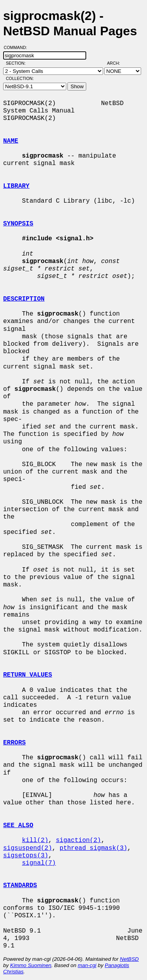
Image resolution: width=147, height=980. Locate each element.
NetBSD (129, 959)
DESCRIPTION (24, 299)
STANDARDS (20, 886)
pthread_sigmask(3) (93, 848)
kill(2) (35, 840)
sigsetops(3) (26, 856)
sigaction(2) (78, 840)
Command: (18, 47)
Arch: (117, 63)
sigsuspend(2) (28, 848)
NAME (11, 141)
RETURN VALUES (28, 675)
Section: (17, 63)
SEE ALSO (18, 826)
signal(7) (39, 863)
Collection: (20, 78)
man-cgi (87, 965)
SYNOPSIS (18, 224)
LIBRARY (16, 186)
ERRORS (15, 743)
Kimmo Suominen (31, 965)
